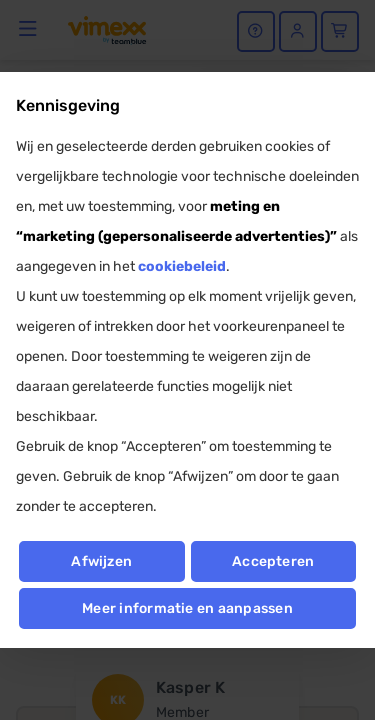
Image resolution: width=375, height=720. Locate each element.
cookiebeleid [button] (182, 266)
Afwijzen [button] (101, 561)
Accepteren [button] (273, 561)
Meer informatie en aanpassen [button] (187, 608)
